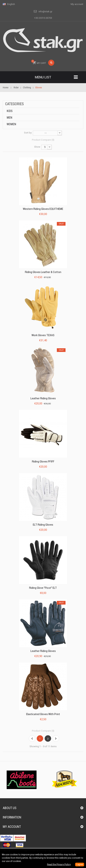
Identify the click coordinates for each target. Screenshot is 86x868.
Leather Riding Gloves (43, 398)
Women (11, 124)
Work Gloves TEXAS (43, 335)
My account (12, 827)
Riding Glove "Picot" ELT (43, 588)
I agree (80, 865)
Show (37, 147)
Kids (10, 111)
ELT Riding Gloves (43, 525)
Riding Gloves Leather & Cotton (43, 272)
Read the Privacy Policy (59, 864)
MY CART (39, 62)
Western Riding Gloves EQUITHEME (43, 209)
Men (9, 118)
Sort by (28, 133)
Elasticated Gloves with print (43, 714)
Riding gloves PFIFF (43, 462)
